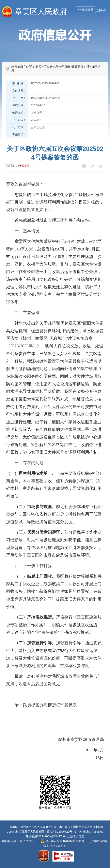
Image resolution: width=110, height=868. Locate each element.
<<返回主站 (86, 9)
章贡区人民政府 (41, 11)
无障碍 (101, 10)
